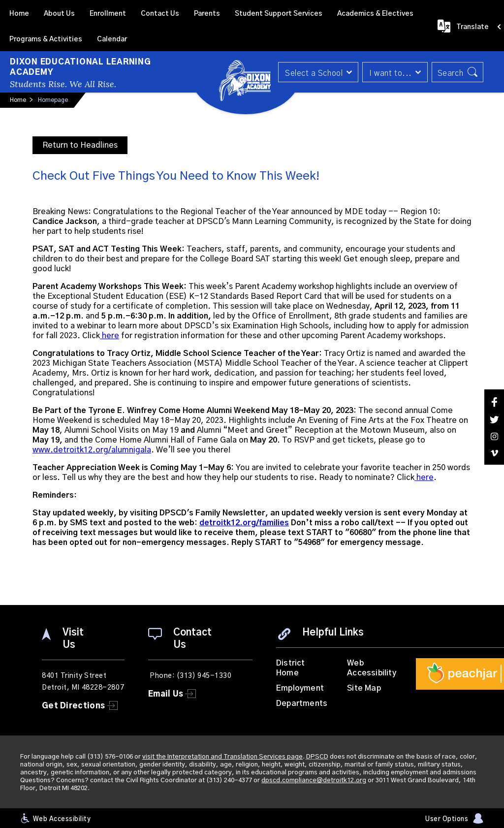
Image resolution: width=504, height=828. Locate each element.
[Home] (19, 13)
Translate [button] (472, 27)
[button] (318, 72)
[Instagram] (494, 436)
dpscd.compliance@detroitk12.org (314, 780)
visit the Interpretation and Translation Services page (222, 757)
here (110, 336)
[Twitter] (494, 420)
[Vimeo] (494, 453)
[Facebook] (494, 402)
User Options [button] (447, 819)
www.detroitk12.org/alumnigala (92, 450)
